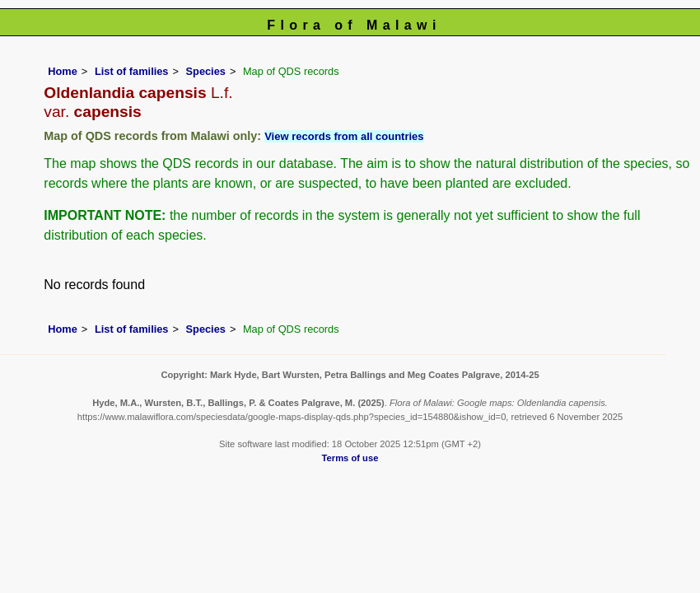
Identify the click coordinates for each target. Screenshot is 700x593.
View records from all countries (344, 136)
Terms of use (350, 458)
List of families (132, 71)
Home (63, 71)
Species (206, 71)
